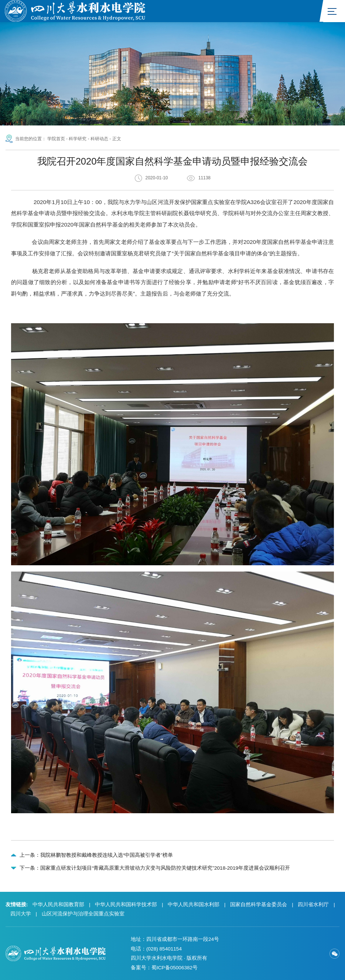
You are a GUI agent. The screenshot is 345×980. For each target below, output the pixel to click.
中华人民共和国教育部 (58, 905)
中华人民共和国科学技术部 (126, 905)
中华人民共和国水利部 (194, 905)
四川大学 (21, 914)
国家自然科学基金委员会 (259, 905)
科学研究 (78, 139)
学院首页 (56, 139)
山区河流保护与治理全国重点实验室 (83, 914)
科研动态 (99, 139)
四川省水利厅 (313, 905)
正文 (117, 139)
